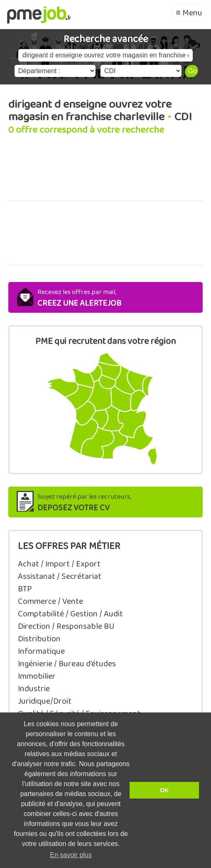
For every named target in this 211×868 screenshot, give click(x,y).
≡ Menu (189, 13)
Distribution (39, 639)
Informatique (41, 651)
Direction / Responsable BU (66, 626)
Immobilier (37, 676)
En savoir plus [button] (71, 855)
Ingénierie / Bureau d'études (67, 664)
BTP (25, 589)
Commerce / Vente (50, 601)
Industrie (34, 689)
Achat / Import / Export (59, 564)
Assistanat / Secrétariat (60, 576)
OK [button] (164, 790)
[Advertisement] (105, 173)
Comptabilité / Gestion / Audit (70, 614)
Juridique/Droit (45, 701)
